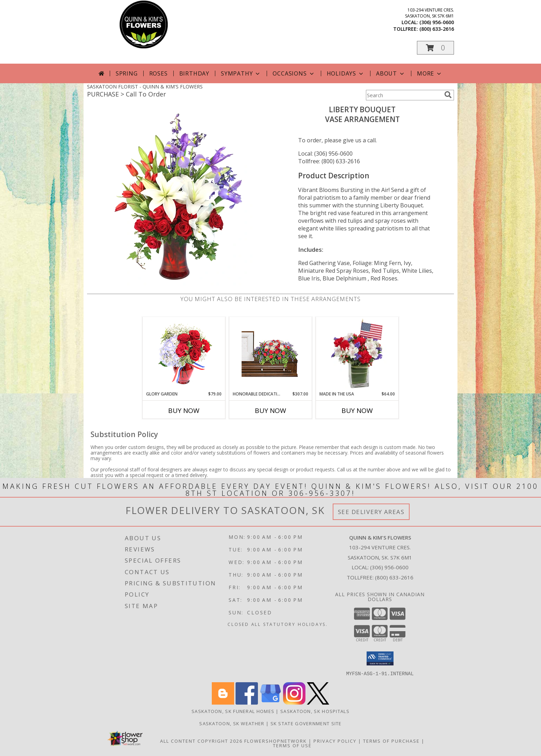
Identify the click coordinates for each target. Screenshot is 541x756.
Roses (158, 73)
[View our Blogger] (223, 702)
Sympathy (241, 73)
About (391, 73)
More (430, 73)
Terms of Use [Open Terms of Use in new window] (292, 745)
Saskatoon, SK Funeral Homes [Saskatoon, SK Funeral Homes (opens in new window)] (233, 711)
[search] (448, 95)
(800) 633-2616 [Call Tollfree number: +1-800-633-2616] (394, 577)
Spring (127, 73)
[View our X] (318, 702)
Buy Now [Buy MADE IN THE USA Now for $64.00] (357, 411)
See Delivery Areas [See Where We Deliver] (371, 512)
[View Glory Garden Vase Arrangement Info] (184, 354)
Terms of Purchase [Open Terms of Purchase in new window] (391, 741)
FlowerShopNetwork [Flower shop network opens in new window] (276, 741)
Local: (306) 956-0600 (325, 154)
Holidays (346, 73)
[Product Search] (404, 95)
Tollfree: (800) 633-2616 (329, 161)
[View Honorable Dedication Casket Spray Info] (271, 354)
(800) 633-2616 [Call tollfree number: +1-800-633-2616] (437, 29)
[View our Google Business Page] (270, 702)
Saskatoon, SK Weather (232, 723)
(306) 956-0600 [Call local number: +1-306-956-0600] (437, 22)
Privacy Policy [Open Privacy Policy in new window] (335, 741)
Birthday (194, 73)
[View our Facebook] (247, 702)
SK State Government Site (306, 723)
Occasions (294, 73)
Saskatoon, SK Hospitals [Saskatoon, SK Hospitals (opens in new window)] (315, 711)
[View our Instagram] (294, 702)
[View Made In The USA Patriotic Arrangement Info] (357, 354)
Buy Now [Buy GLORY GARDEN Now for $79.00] (184, 411)
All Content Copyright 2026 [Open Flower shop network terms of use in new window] (201, 741)
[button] (435, 48)
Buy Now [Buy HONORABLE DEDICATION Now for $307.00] (270, 411)
